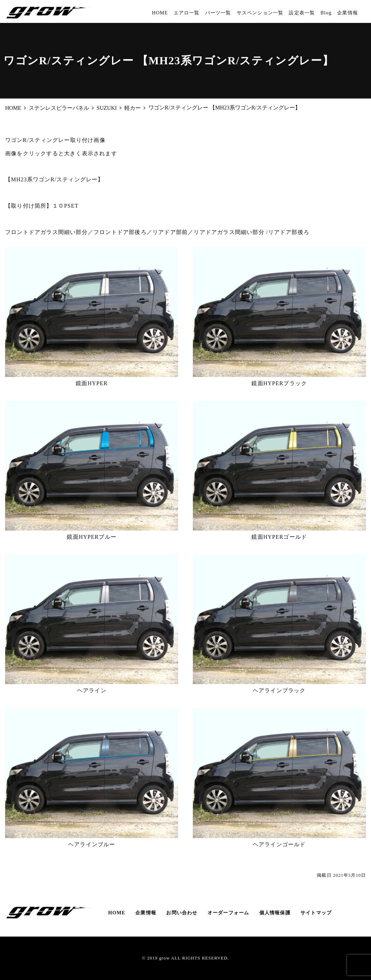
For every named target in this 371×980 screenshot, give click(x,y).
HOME (160, 13)
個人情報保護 (275, 913)
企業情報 (348, 13)
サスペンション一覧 (260, 13)
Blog (326, 13)
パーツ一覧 (218, 13)
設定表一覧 (302, 13)
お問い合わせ (182, 913)
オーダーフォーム (228, 913)
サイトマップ (316, 913)
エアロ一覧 (187, 13)
